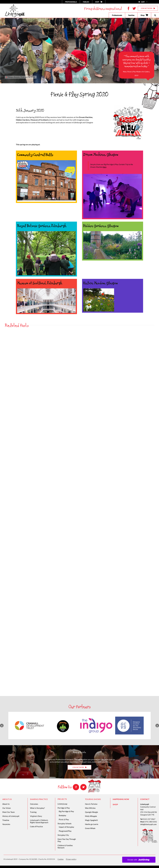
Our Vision (7, 808)
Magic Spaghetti (91, 820)
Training (33, 812)
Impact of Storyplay (66, 827)
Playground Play (65, 831)
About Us (6, 804)
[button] (155, 15)
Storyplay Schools (65, 823)
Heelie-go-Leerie (92, 824)
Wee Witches (90, 808)
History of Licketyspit (11, 816)
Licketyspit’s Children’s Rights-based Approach (39, 821)
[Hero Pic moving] (46, 161)
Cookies (61, 859)
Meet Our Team (8, 812)
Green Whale (90, 828)
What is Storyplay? (37, 808)
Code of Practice (36, 826)
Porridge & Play (64, 808)
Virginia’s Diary (36, 816)
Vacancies (6, 824)
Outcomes (34, 804)
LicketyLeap (62, 804)
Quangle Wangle (91, 812)
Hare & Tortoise (91, 804)
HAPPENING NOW (121, 799)
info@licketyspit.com (148, 824)
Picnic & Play (64, 819)
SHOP (115, 804)
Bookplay (62, 815)
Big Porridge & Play (66, 811)
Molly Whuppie (91, 816)
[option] (30, 726)
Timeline (6, 820)
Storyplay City (63, 835)
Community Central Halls (35, 155)
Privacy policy (71, 859)
